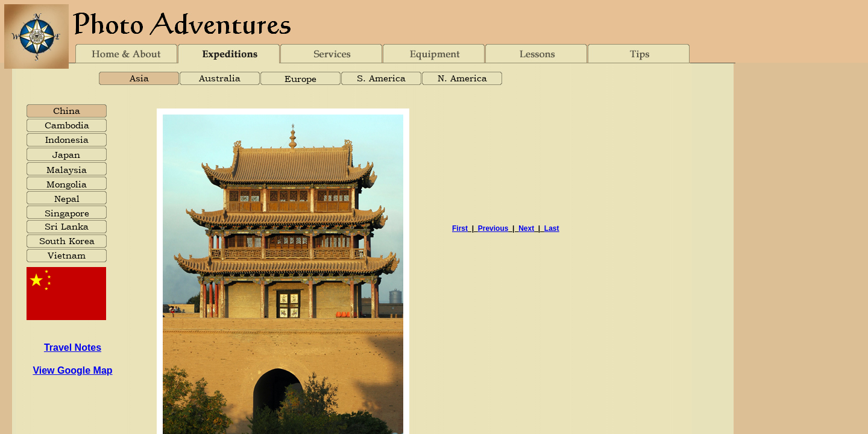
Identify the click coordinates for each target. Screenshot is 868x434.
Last (552, 228)
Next (526, 228)
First (460, 228)
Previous (493, 228)
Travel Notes (73, 348)
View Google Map (72, 370)
